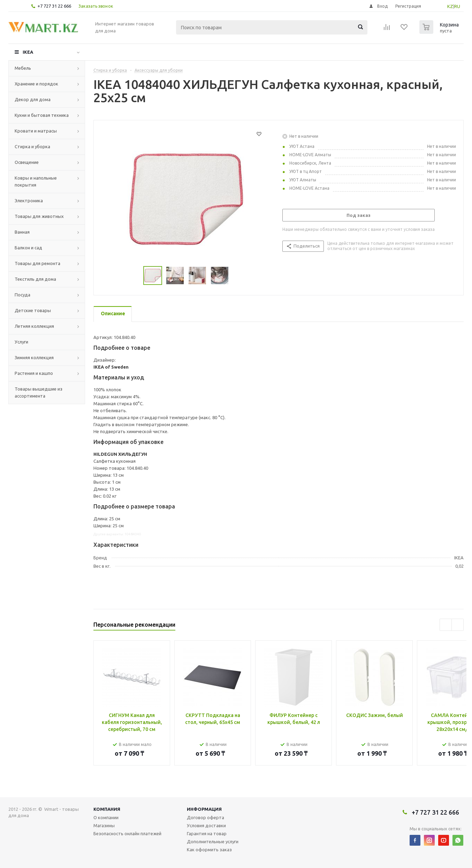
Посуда (22, 295)
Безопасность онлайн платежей (127, 833)
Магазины (104, 825)
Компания (107, 809)
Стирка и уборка (32, 146)
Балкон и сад (28, 248)
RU (457, 6)
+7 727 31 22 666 (54, 6)
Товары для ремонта (37, 263)
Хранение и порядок (36, 84)
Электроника (29, 201)
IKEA (28, 52)
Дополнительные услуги (213, 841)
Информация (204, 809)
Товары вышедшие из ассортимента (39, 392)
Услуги (21, 342)
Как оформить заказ (209, 850)
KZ (450, 6)
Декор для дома (33, 99)
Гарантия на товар (207, 833)
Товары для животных (39, 216)
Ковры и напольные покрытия (36, 181)
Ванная (22, 232)
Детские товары (33, 310)
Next (237, 276)
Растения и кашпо (34, 373)
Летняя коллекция (34, 326)
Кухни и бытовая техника (42, 115)
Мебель (23, 68)
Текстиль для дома (35, 279)
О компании (106, 817)
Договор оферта (205, 817)
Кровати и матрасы (36, 131)
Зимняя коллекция (34, 357)
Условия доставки (206, 825)
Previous (135, 276)
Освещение (27, 162)
